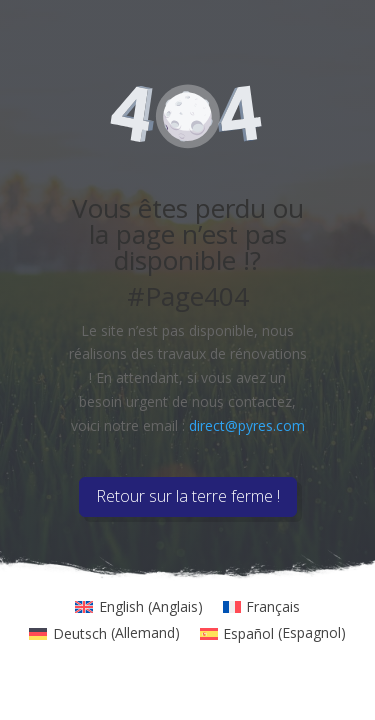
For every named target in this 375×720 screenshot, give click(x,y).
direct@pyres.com (247, 425)
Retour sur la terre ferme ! (188, 496)
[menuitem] (139, 607)
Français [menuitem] (273, 606)
